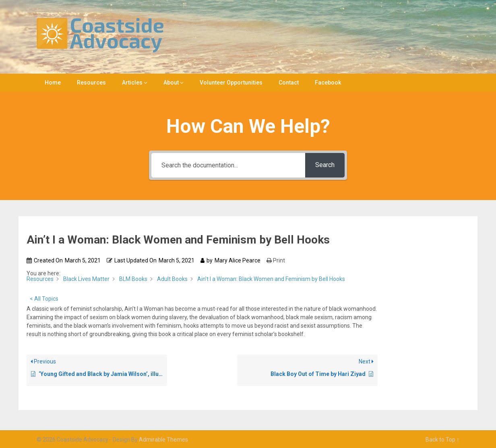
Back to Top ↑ (442, 440)
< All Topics (44, 299)
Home (53, 83)
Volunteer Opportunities (231, 83)
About (171, 83)
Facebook (328, 83)
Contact (289, 83)
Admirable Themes (163, 440)
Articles (132, 83)
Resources (91, 83)
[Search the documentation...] (228, 165)
